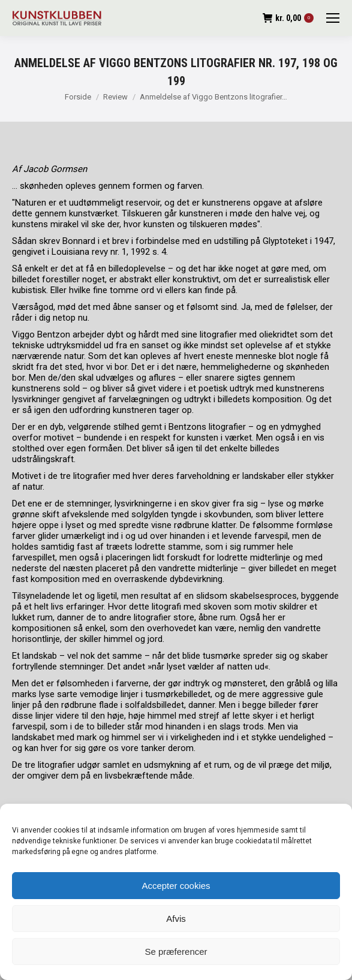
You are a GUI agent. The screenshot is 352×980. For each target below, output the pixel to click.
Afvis (176, 919)
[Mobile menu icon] (333, 18)
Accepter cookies (176, 886)
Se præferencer (176, 952)
